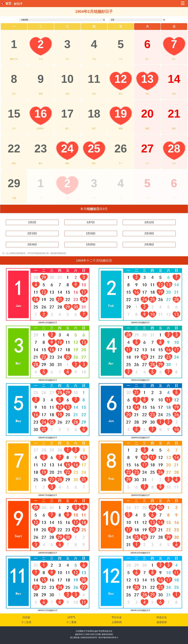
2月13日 (32, 233)
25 (94, 148)
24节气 (71, 617)
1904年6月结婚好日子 (140, 438)
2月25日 (91, 244)
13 (147, 79)
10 (67, 79)
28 (174, 148)
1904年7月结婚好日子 (48, 495)
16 (41, 114)
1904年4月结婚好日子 (140, 380)
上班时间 (117, 622)
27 (147, 148)
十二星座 (71, 622)
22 (14, 148)
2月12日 (149, 222)
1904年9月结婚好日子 (48, 553)
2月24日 (32, 244)
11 (94, 79)
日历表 (26, 617)
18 (94, 114)
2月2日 (32, 222)
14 (174, 79)
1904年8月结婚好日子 (140, 495)
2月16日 (91, 233)
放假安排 (162, 622)
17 (67, 114)
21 (174, 114)
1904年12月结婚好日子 (140, 610)
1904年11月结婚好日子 (48, 610)
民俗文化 (162, 617)
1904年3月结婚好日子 (48, 380)
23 (41, 148)
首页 (8, 4)
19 (121, 114)
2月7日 (91, 222)
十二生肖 (26, 622)
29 (14, 183)
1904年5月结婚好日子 (48, 438)
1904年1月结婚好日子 (48, 323)
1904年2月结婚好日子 (140, 323)
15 (14, 114)
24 (67, 148)
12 (121, 79)
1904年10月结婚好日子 (140, 553)
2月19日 (149, 233)
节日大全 (117, 617)
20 (147, 114)
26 (121, 148)
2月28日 (149, 244)
